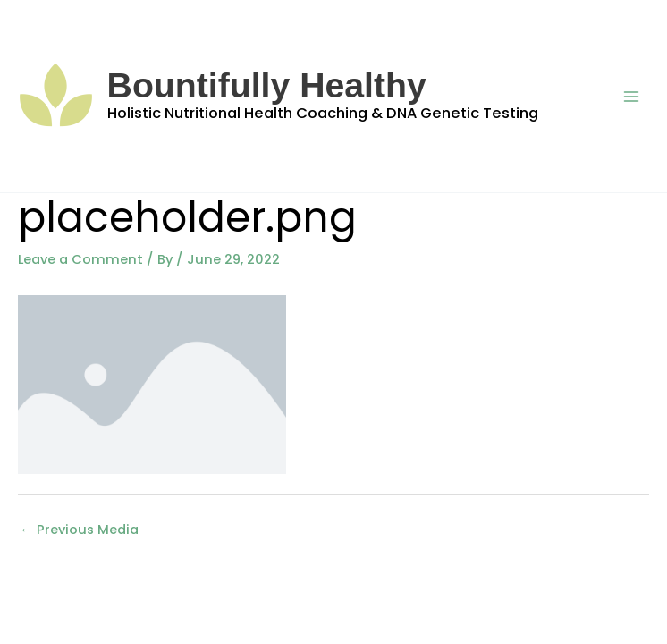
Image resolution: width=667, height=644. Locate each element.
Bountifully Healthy (267, 85)
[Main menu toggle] (631, 96)
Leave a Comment (80, 259)
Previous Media (79, 530)
